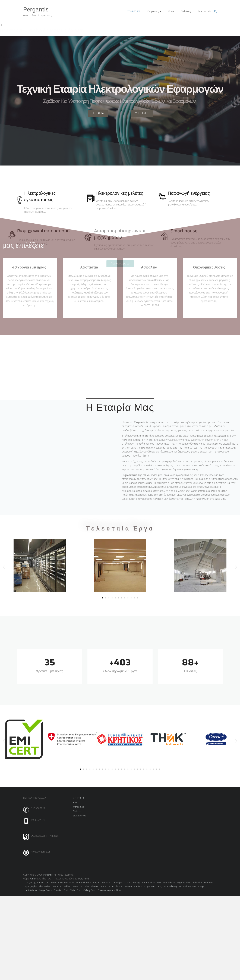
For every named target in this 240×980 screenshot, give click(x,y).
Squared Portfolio (133, 886)
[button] (4, 567)
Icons (75, 886)
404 (159, 883)
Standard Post (61, 890)
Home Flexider (84, 883)
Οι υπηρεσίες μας (121, 883)
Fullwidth (197, 883)
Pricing (136, 883)
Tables (67, 886)
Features (209, 883)
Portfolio (85, 886)
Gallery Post (89, 890)
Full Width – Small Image (191, 886)
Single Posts (45, 890)
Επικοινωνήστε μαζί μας (110, 890)
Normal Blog (170, 886)
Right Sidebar (184, 883)
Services (106, 883)
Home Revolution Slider (62, 883)
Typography (31, 886)
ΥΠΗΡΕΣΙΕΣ (134, 11)
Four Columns (116, 886)
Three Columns (99, 886)
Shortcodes (45, 886)
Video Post (76, 890)
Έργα (171, 11)
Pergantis (36, 9)
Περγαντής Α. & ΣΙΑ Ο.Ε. (37, 883)
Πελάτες (186, 11)
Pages (96, 883)
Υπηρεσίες (153, 11)
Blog (160, 886)
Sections (57, 886)
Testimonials (148, 883)
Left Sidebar (169, 883)
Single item (150, 886)
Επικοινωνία (205, 11)
